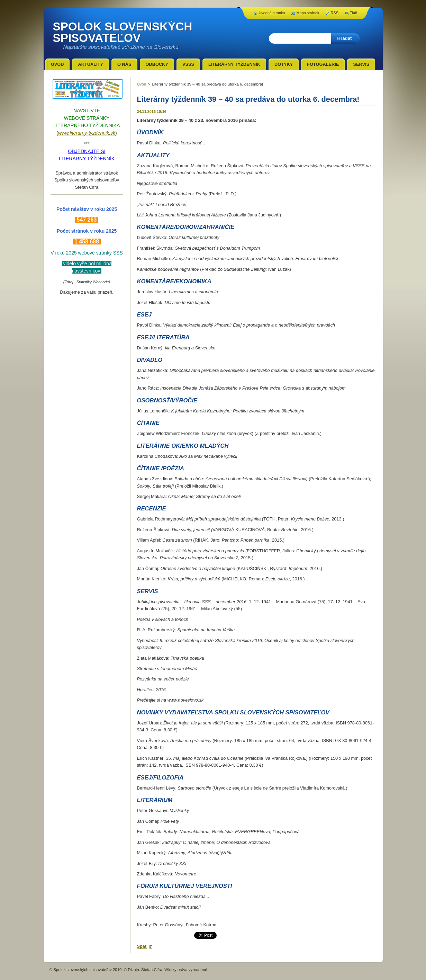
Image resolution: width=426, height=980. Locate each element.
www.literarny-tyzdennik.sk (87, 133)
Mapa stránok (308, 13)
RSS (335, 13)
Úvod (142, 84)
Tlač (354, 13)
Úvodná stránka (272, 13)
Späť (142, 946)
